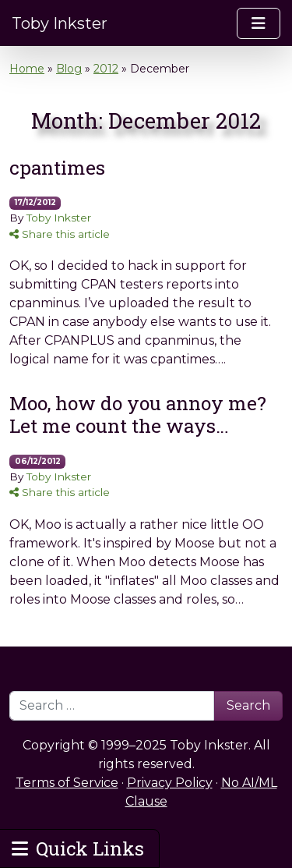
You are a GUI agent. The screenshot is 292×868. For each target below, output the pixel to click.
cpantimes (57, 167)
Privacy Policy (170, 783)
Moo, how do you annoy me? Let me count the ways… (138, 414)
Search (248, 705)
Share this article (60, 234)
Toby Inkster (60, 23)
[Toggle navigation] (259, 23)
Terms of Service (67, 783)
